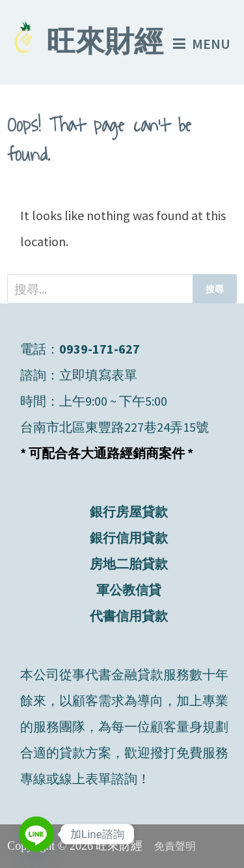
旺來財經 (105, 44)
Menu (202, 44)
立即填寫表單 (98, 375)
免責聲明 (175, 846)
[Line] (36, 834)
